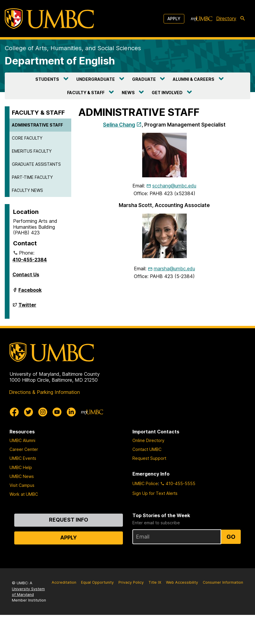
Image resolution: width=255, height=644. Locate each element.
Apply (174, 19)
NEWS (128, 93)
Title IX (155, 582)
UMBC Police (145, 483)
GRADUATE (144, 79)
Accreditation (64, 582)
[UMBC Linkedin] (71, 412)
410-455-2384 (30, 260)
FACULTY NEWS (27, 190)
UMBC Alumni (22, 440)
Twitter (27, 307)
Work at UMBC (24, 494)
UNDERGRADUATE (96, 79)
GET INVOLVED (167, 93)
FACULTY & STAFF (86, 93)
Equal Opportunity (97, 582)
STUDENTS (47, 79)
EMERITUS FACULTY (32, 151)
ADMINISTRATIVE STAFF (37, 125)
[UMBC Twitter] (28, 412)
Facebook (30, 292)
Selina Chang (119, 125)
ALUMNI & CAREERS (194, 79)
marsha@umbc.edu (174, 269)
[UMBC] (49, 19)
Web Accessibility (182, 582)
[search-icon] (244, 19)
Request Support (149, 458)
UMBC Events (23, 458)
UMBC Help (21, 467)
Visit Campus (22, 485)
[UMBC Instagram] (43, 412)
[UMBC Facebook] (14, 412)
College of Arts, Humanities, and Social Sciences (73, 48)
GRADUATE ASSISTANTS (36, 164)
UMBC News (22, 476)
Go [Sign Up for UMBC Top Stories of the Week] (231, 537)
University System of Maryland (28, 592)
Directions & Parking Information (44, 392)
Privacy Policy (131, 582)
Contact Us (26, 274)
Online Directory (148, 440)
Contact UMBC (147, 449)
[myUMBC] (202, 19)
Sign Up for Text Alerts (155, 493)
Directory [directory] (226, 18)
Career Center (24, 449)
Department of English (60, 61)
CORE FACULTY (27, 138)
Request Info (69, 520)
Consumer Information (223, 582)
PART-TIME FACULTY (32, 177)
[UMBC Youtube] (57, 412)
